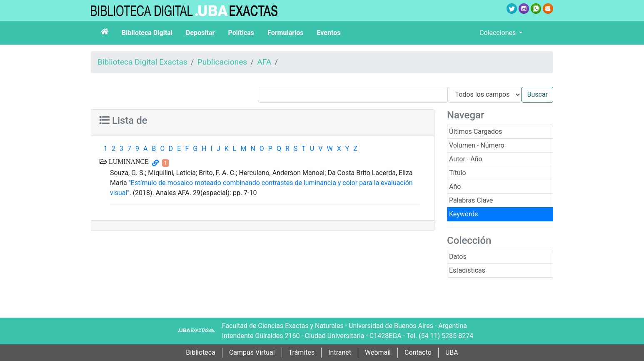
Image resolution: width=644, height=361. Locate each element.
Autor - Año (466, 159)
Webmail (378, 352)
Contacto (418, 352)
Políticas (241, 33)
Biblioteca (201, 352)
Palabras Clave (471, 200)
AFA (264, 62)
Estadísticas (467, 270)
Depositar (200, 33)
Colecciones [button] (498, 33)
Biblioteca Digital (147, 33)
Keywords (464, 214)
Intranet (340, 352)
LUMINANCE (128, 161)
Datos (458, 257)
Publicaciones (222, 62)
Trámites (302, 352)
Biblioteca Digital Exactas (142, 62)
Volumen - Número (477, 145)
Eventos (329, 33)
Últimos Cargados (476, 132)
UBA (452, 352)
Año (455, 187)
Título (458, 173)
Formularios (285, 33)
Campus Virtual (252, 352)
